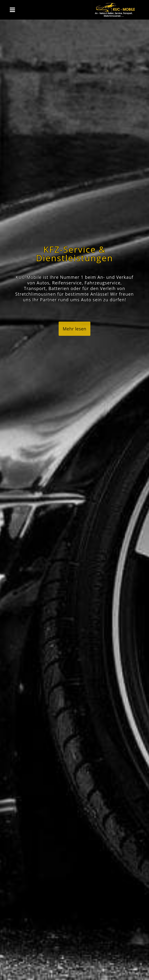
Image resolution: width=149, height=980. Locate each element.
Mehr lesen (75, 329)
